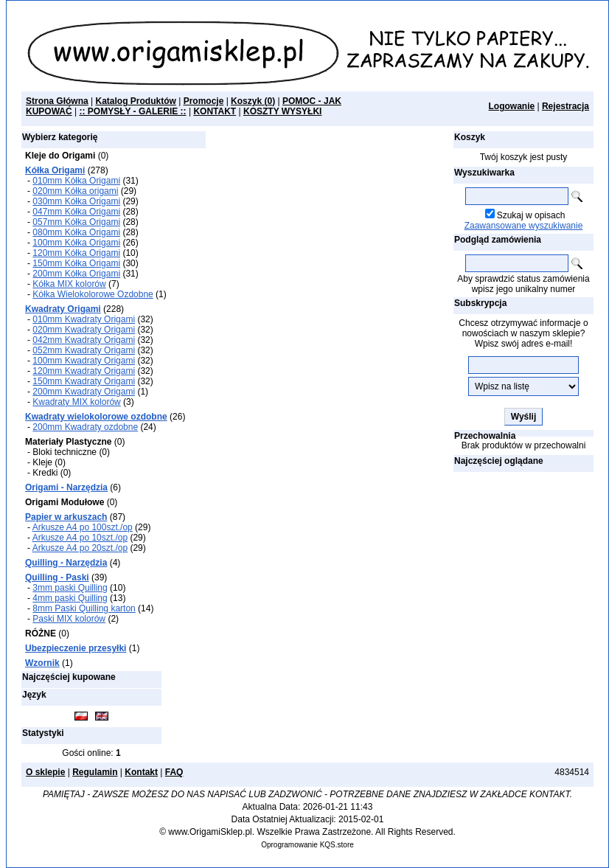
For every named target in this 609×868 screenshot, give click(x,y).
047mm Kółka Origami (76, 212)
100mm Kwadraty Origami (84, 361)
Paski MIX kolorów (69, 619)
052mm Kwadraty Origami (84, 350)
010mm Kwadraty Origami (84, 319)
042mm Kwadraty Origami (84, 340)
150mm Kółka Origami (76, 263)
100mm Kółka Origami (76, 243)
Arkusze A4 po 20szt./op (80, 548)
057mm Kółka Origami (76, 222)
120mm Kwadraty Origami (84, 371)
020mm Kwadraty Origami (84, 330)
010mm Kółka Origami (76, 181)
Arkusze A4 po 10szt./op (80, 538)
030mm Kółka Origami (76, 201)
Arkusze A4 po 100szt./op (83, 527)
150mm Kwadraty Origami (84, 381)
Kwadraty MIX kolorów (76, 402)
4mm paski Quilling (70, 598)
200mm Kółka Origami (76, 274)
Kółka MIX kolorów (69, 284)
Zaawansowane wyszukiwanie (524, 226)
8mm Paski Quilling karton (84, 608)
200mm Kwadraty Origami (84, 392)
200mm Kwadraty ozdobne (85, 427)
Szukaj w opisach (531, 215)
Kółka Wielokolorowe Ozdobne (93, 294)
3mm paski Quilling (70, 588)
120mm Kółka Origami (76, 253)
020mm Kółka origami (75, 191)
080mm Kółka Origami (76, 232)
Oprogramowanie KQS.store (307, 845)
